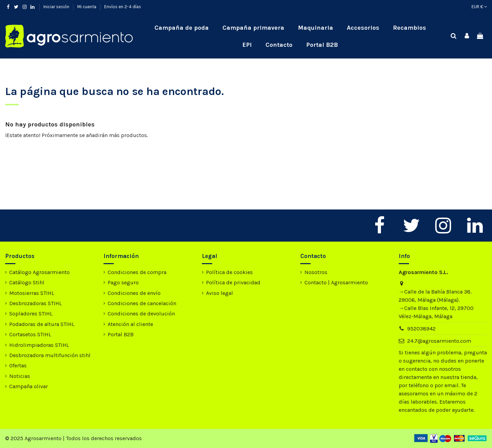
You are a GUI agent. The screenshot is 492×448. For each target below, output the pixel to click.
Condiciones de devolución (141, 314)
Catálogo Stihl (27, 282)
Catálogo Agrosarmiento (39, 272)
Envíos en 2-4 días (123, 7)
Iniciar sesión (57, 7)
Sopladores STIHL (31, 314)
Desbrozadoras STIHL (36, 303)
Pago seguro (123, 282)
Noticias (20, 376)
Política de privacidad (233, 282)
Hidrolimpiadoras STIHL (39, 345)
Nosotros (316, 272)
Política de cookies (229, 272)
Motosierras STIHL (32, 293)
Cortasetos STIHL (30, 334)
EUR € (479, 7)
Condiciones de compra (137, 272)
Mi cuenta (87, 7)
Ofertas (18, 365)
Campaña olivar (29, 386)
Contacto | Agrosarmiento (336, 282)
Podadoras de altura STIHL (42, 324)
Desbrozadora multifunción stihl (50, 355)
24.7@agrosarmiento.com (439, 341)
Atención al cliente (130, 324)
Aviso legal (220, 293)
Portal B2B (121, 334)
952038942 (421, 329)
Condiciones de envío (134, 293)
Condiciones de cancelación (142, 303)
